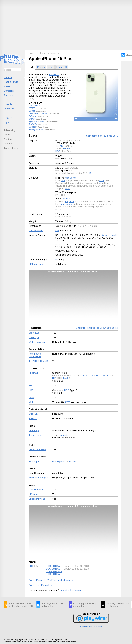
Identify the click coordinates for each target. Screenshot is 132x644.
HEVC (108, 207)
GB (89, 173)
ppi (62, 146)
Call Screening (36, 490)
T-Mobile (33, 124)
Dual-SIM (34, 414)
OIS (63, 180)
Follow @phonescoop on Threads (117, 605)
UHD (69, 199)
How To (8, 104)
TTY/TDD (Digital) (38, 361)
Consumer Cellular (38, 114)
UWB (31, 397)
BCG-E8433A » (54, 571)
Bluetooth (34, 373)
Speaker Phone (37, 499)
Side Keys (34, 430)
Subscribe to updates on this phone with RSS (21, 605)
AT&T (32, 108)
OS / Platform (36, 231)
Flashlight (34, 337)
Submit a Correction (70, 590)
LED (102, 180)
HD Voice (34, 494)
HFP (75, 376)
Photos (41, 67)
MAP (66, 378)
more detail (111, 235)
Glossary (9, 109)
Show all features (109, 328)
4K (64, 199)
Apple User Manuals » (41, 585)
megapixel (71, 178)
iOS (6, 100)
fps (66, 201)
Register (8, 118)
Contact (8, 139)
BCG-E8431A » (54, 566)
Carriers (9, 91)
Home (32, 53)
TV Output (34, 461)
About (7, 135)
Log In (7, 122)
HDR (58, 151)
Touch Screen (36, 435)
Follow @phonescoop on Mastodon (85, 605)
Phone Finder (12, 82)
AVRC (106, 376)
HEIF (68, 188)
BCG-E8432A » (54, 574)
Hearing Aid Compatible (35, 355)
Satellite (33, 418)
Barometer (34, 333)
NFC (31, 386)
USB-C (73, 461)
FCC (31, 566)
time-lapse (66, 204)
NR (57, 259)
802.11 (67, 402)
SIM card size (36, 264)
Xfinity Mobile (36, 130)
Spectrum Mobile (37, 122)
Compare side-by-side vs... (102, 136)
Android (8, 95)
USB (31, 390)
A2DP (95, 376)
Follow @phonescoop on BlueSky (52, 605)
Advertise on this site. (91, 626)
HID (54, 378)
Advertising (10, 130)
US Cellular (35, 106)
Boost (32, 111)
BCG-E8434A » (54, 569)
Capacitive (64, 435)
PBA (84, 376)
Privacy (8, 144)
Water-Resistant (37, 342)
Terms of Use (11, 148)
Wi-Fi (31, 402)
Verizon (33, 127)
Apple (54, 53)
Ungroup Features (86, 328)
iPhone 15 (54, 74)
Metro (32, 119)
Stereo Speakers (37, 449)
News (7, 86)
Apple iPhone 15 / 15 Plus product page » (51, 580)
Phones (8, 77)
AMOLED (67, 149)
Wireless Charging (38, 478)
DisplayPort (58, 461)
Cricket (32, 116)
